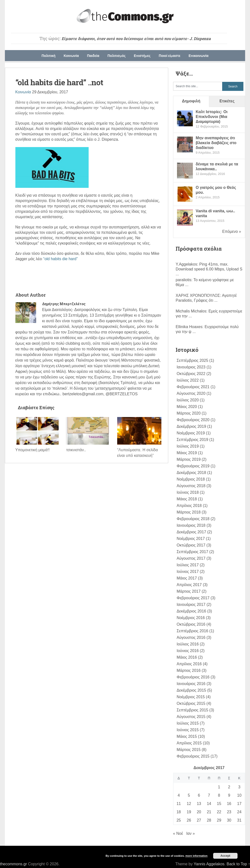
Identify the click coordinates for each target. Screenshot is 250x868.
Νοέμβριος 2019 (191, 433)
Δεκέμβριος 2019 (192, 426)
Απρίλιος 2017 (189, 585)
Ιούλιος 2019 (188, 446)
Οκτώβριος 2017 (191, 545)
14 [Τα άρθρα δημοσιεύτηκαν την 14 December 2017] (209, 804)
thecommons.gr (13, 864)
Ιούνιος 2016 (188, 651)
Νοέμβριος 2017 (191, 539)
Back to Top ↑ (238, 864)
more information (196, 856)
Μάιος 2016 (187, 657)
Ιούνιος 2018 (188, 492)
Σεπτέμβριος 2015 (193, 710)
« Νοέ (178, 833)
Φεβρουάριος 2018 (193, 519)
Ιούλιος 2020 (188, 400)
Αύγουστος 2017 (191, 558)
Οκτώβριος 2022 (191, 374)
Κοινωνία (71, 56)
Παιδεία (93, 56)
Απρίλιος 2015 (189, 743)
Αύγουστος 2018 (191, 486)
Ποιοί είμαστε (170, 56)
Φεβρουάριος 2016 (193, 677)
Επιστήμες (142, 56)
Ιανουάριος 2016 (191, 684)
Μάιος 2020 (187, 407)
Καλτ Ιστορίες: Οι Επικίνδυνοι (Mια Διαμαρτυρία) (212, 117)
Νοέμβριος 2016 (191, 618)
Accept (225, 856)
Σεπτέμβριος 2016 (193, 631)
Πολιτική (48, 56)
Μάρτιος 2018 (189, 512)
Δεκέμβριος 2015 (192, 690)
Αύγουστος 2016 (191, 638)
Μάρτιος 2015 (189, 750)
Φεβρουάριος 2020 (193, 420)
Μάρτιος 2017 (189, 591)
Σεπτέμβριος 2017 (193, 552)
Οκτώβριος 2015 (191, 703)
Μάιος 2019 (187, 453)
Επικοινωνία (199, 56)
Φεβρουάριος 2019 (193, 466)
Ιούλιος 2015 (188, 723)
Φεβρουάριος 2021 (193, 387)
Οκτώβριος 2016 (191, 624)
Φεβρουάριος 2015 (193, 756)
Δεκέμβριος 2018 (192, 473)
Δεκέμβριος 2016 (192, 611)
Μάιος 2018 (187, 499)
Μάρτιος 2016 (189, 670)
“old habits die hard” (60, 259)
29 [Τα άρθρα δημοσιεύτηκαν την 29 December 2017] (219, 820)
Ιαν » (191, 833)
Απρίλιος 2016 (189, 664)
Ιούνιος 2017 (188, 572)
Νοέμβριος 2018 (191, 479)
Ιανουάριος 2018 (191, 525)
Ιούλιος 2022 (188, 380)
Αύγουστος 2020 (191, 393)
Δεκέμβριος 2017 (192, 532)
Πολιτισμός (116, 56)
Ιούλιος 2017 (188, 565)
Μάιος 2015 (187, 736)
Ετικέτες (227, 101)
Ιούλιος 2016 (188, 644)
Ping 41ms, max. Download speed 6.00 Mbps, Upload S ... (209, 269)
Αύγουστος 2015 (191, 717)
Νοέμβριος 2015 (191, 697)
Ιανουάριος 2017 (191, 605)
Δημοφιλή (191, 101)
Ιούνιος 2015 (188, 730)
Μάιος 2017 (187, 578)
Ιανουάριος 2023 (191, 367)
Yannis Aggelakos (209, 864)
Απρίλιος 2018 (189, 506)
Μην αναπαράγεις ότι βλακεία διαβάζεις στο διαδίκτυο (216, 143)
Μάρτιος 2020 (189, 413)
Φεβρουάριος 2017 (193, 598)
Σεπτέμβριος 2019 (193, 440)
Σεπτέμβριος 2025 (193, 360)
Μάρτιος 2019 (189, 459)
